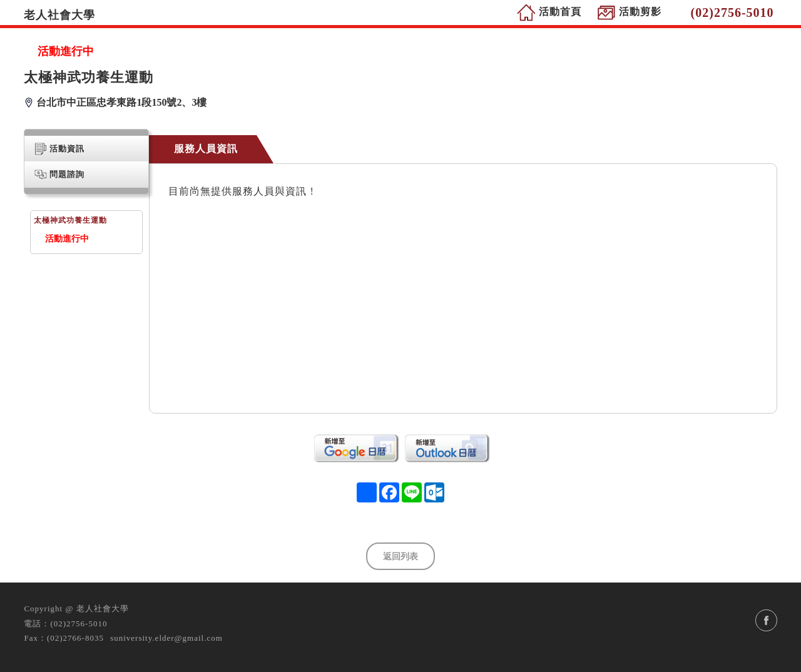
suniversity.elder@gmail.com (166, 638)
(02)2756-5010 (79, 624)
